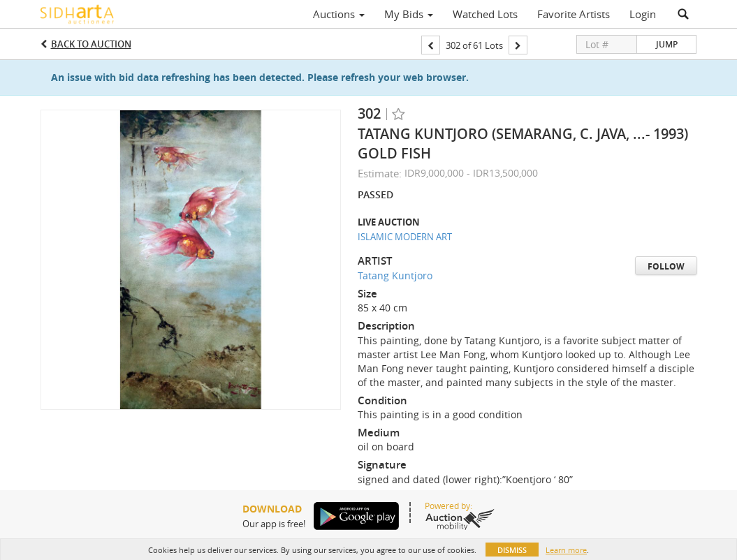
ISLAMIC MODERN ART (405, 237)
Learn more (566, 550)
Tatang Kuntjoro (395, 275)
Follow (666, 266)
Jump (667, 44)
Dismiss (512, 550)
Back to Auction (91, 44)
